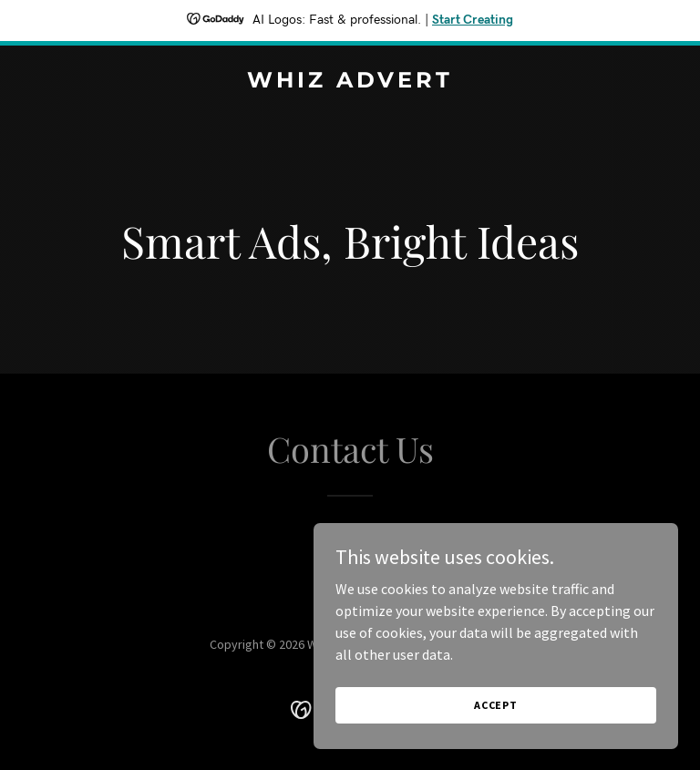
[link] (350, 82)
